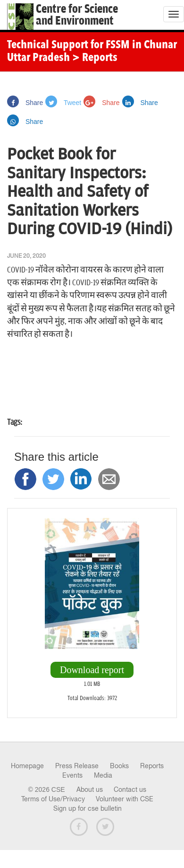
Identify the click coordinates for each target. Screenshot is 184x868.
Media (103, 775)
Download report (92, 670)
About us (90, 789)
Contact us (130, 789)
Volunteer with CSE (125, 799)
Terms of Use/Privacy (53, 799)
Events (72, 775)
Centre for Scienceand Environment (77, 15)
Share (25, 103)
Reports (152, 766)
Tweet (63, 103)
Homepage (27, 766)
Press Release (77, 766)
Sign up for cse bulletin (88, 808)
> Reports (95, 58)
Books (119, 766)
